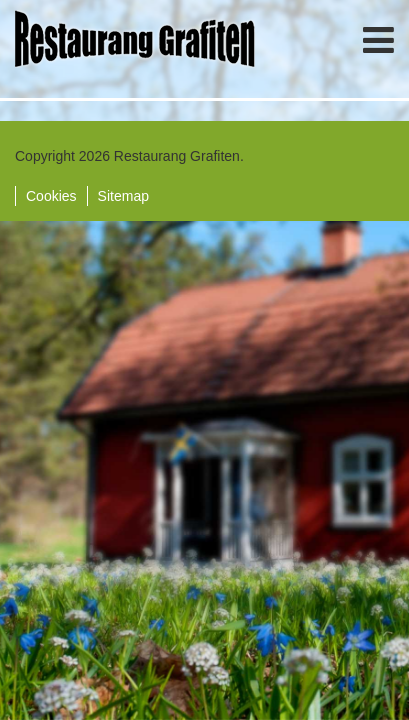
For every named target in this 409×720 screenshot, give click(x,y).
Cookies (51, 196)
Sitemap (123, 196)
